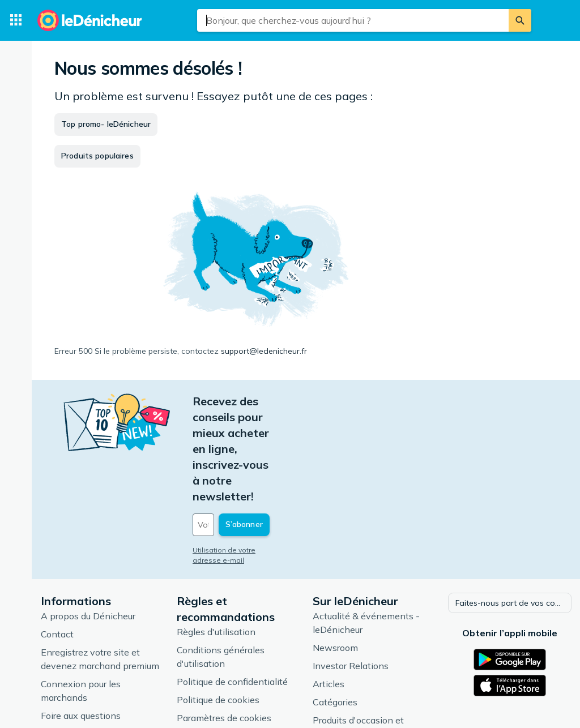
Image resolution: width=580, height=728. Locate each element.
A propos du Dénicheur (88, 535)
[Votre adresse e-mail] (270, 446)
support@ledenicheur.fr (264, 351)
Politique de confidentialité (232, 601)
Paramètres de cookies (224, 637)
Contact (57, 553)
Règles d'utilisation (216, 551)
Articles (329, 603)
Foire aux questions (81, 635)
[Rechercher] (520, 20)
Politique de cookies (218, 619)
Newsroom (335, 567)
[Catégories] (16, 20)
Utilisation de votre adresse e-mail (251, 471)
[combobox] (353, 20)
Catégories (335, 621)
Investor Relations (351, 585)
